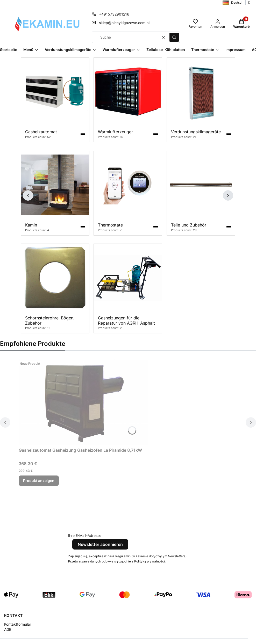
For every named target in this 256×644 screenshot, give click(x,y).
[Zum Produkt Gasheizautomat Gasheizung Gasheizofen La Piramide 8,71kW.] (83, 402)
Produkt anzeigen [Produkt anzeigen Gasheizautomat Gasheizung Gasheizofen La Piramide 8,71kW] (39, 481)
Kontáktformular (18, 624)
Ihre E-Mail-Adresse (85, 535)
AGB (8, 629)
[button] (174, 37)
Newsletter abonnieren (100, 544)
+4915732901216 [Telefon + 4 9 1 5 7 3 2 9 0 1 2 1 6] (114, 14)
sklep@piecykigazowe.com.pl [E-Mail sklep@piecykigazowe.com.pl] (124, 23)
